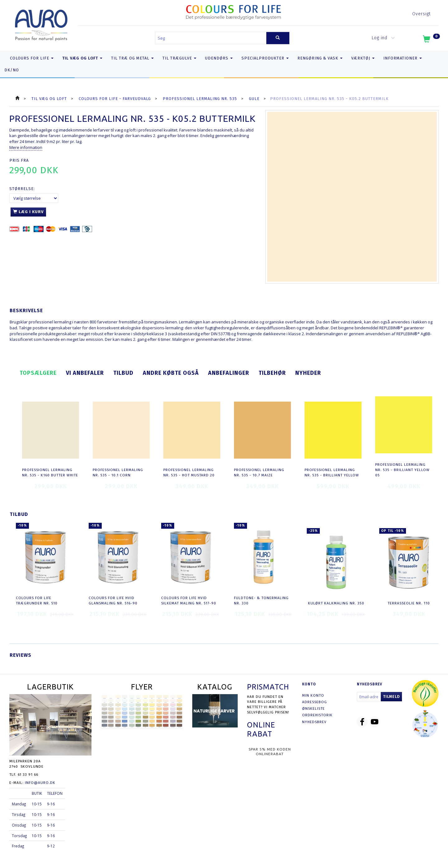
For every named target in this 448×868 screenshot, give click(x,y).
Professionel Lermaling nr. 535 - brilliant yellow (332, 472)
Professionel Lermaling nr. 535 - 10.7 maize (259, 472)
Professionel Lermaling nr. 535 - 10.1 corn (118, 472)
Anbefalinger (229, 373)
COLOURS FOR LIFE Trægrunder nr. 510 (37, 601)
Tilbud (123, 373)
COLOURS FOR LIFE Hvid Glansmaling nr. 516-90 (113, 601)
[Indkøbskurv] (431, 40)
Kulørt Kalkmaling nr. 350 (336, 603)
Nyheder (308, 373)
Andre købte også (171, 373)
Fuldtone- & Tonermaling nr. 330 (261, 601)
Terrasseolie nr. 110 (409, 603)
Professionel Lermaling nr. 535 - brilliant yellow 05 (402, 470)
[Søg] (278, 38)
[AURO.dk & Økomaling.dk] (41, 24)
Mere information (26, 147)
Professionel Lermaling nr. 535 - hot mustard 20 (189, 472)
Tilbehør (272, 373)
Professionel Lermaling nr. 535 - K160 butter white (50, 472)
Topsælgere (38, 373)
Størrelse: (22, 189)
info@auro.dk (40, 783)
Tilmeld (391, 697)
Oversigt (421, 14)
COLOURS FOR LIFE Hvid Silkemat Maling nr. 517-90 (189, 601)
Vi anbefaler (85, 373)
